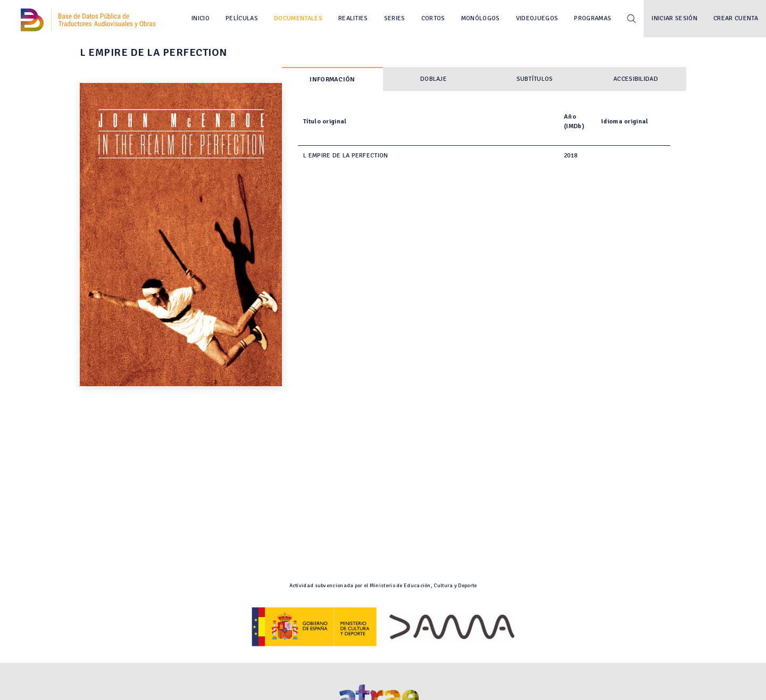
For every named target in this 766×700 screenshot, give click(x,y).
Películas (242, 18)
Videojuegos (537, 18)
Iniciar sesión (675, 18)
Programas (593, 18)
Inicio (201, 18)
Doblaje (434, 79)
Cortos (433, 18)
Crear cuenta (736, 18)
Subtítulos (535, 79)
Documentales (298, 18)
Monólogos (481, 18)
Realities (353, 18)
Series (395, 18)
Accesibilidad (636, 79)
